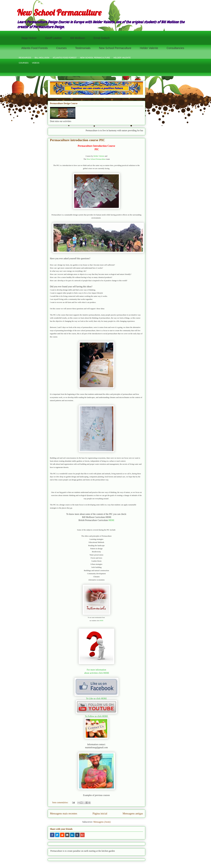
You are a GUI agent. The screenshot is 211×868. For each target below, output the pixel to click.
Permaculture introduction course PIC (78, 140)
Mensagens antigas (133, 813)
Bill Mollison (78, 38)
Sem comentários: (61, 802)
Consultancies (175, 48)
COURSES (24, 63)
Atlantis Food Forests (35, 48)
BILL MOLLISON (42, 58)
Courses (61, 48)
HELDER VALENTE (122, 58)
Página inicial (100, 813)
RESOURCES (25, 58)
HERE (111, 520)
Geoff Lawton (54, 38)
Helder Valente (149, 48)
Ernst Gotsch (102, 38)
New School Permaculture (59, 12)
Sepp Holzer (29, 38)
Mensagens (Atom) (102, 822)
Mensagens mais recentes (64, 813)
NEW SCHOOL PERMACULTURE (95, 58)
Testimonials (83, 48)
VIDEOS (36, 63)
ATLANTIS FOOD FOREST (65, 58)
